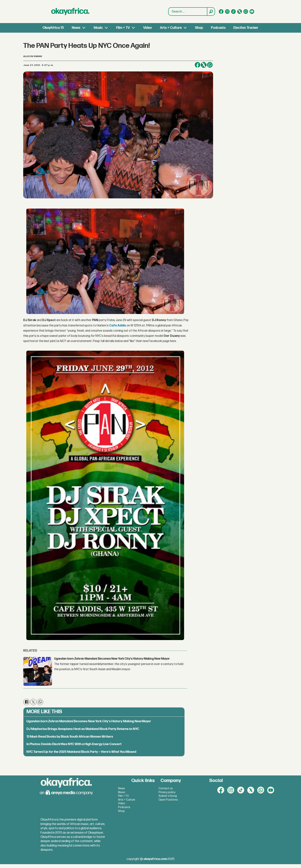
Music (98, 28)
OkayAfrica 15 (53, 28)
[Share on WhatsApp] (210, 65)
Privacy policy (167, 792)
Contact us (166, 788)
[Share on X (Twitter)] (204, 65)
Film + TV (123, 28)
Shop (199, 28)
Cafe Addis (118, 326)
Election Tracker (246, 28)
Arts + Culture (171, 28)
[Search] (211, 12)
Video (148, 28)
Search (168, 8)
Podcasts (218, 28)
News (76, 28)
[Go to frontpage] (70, 12)
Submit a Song (168, 796)
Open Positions (168, 800)
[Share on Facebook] (198, 65)
